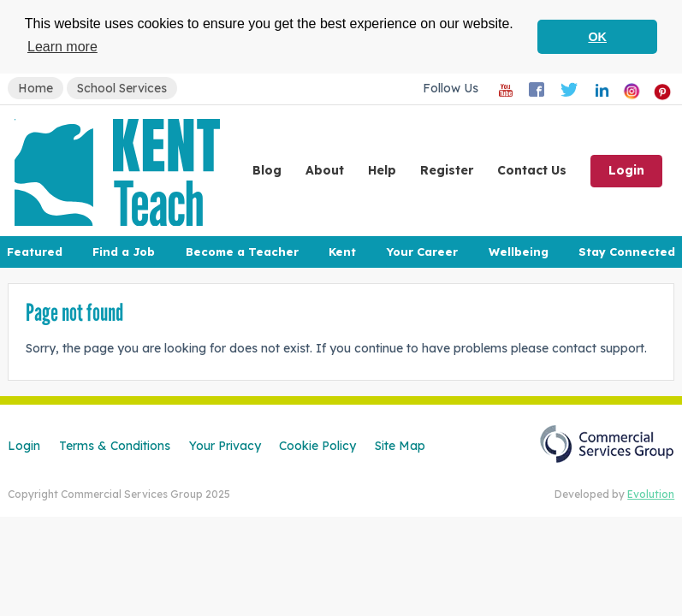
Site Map (400, 445)
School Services (122, 87)
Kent (342, 251)
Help (382, 169)
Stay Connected (627, 251)
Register (447, 169)
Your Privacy (225, 445)
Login (626, 169)
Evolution (651, 493)
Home (36, 87)
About (325, 169)
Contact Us (532, 169)
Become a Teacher (242, 251)
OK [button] (597, 37)
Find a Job (124, 251)
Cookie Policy (317, 445)
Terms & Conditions (115, 445)
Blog (267, 169)
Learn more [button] (62, 47)
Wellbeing (519, 251)
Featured (35, 251)
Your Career (422, 251)
